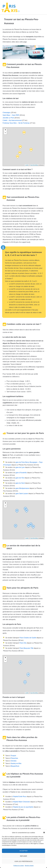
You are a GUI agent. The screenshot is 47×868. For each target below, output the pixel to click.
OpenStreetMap (34, 165)
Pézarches (14, 758)
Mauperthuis (15, 766)
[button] (44, 833)
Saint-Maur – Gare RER (11, 115)
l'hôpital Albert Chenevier (21, 802)
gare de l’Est (20, 478)
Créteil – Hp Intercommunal (12, 120)
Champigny (7, 113)
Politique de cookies (19, 866)
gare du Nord (20, 483)
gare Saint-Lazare (22, 494)
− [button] (5, 133)
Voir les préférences (24, 861)
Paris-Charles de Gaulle (28, 638)
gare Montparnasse (22, 488)
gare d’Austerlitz (21, 473)
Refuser (24, 856)
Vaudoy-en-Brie (16, 763)
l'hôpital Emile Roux (20, 796)
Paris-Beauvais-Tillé (26, 648)
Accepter (24, 851)
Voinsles (14, 761)
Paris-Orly (23, 643)
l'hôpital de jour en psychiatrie (23, 807)
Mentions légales (29, 866)
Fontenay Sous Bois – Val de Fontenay (16, 123)
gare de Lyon (20, 467)
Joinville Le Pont (8, 118)
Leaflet (27, 165)
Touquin (13, 756)
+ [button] (5, 130)
